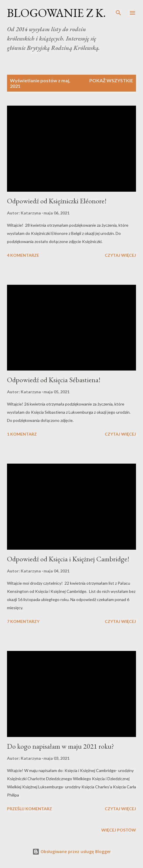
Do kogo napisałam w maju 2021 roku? (61, 746)
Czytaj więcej (120, 255)
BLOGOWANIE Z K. (56, 13)
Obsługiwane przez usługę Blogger (72, 852)
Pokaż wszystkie (111, 80)
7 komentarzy (23, 621)
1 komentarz (22, 434)
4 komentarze (23, 255)
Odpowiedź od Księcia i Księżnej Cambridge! (68, 559)
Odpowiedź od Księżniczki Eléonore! (57, 201)
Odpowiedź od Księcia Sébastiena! (54, 380)
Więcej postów (119, 830)
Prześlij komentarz (29, 809)
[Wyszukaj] (118, 11)
